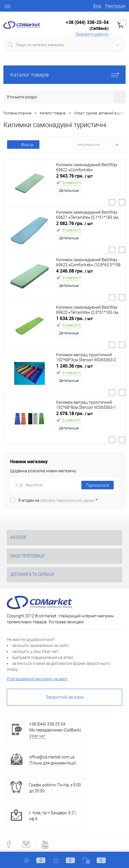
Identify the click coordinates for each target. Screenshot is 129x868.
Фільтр (23, 145)
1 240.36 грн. (74, 366)
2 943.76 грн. (74, 176)
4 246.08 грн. (74, 271)
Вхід (97, 6)
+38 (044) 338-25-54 (87, 22)
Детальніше (69, 190)
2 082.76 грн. (74, 223)
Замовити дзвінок (92, 34)
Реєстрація (115, 6)
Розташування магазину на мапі (37, 679)
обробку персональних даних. (68, 500)
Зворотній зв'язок (65, 697)
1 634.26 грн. (74, 318)
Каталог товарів (64, 75)
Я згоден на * (58, 500)
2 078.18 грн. (74, 414)
